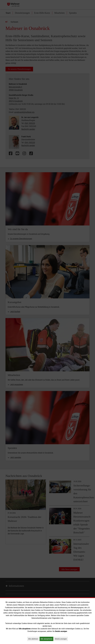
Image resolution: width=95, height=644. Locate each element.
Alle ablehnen (34, 639)
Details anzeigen (61, 639)
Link (62, 618)
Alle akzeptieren (47, 639)
